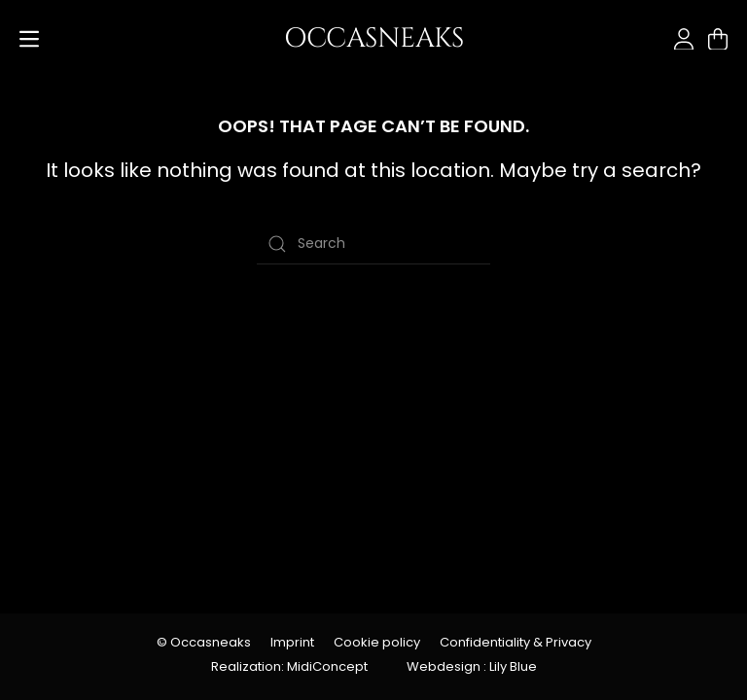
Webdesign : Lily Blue (472, 666)
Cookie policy (377, 642)
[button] (29, 38)
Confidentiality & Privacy (516, 642)
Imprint (292, 642)
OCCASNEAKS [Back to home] (373, 38)
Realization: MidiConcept (289, 666)
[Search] (373, 244)
